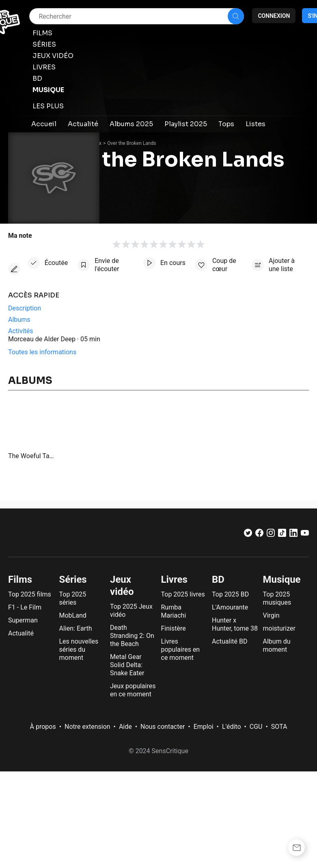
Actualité (21, 633)
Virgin (271, 615)
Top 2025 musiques (277, 598)
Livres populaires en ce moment (181, 649)
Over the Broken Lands (132, 143)
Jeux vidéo (122, 586)
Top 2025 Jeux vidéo (131, 611)
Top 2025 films (30, 594)
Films (20, 579)
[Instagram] (271, 535)
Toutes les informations (42, 352)
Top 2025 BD (230, 594)
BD (218, 579)
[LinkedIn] (293, 535)
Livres (174, 579)
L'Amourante (230, 607)
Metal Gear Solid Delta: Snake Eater (127, 665)
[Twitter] (248, 535)
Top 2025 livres (183, 594)
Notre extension (87, 727)
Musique (282, 579)
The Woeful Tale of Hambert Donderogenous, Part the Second (31, 456)
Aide (125, 727)
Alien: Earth (76, 628)
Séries (73, 579)
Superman (23, 620)
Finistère (174, 628)
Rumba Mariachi (174, 611)
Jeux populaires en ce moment (133, 690)
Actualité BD (230, 641)
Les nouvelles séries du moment (79, 649)
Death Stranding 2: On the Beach (132, 636)
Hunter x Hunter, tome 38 (235, 624)
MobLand (73, 615)
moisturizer (279, 628)
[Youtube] (305, 535)
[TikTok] (282, 535)
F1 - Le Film (25, 607)
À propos (43, 727)
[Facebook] (259, 535)
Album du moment (277, 645)
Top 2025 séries (73, 598)
